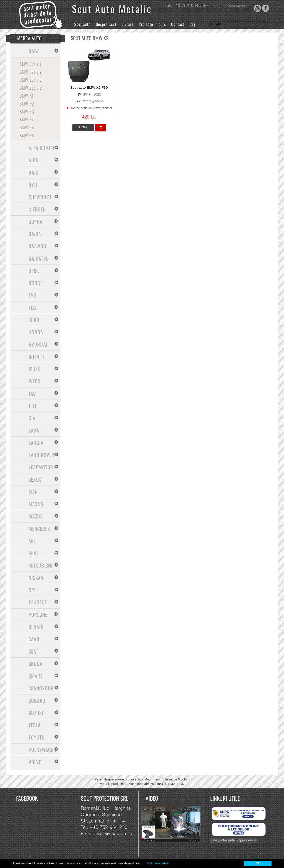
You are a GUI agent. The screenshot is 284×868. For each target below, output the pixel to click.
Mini (33, 553)
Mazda (36, 516)
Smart (36, 676)
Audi (34, 160)
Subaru (37, 700)
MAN (33, 492)
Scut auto (82, 24)
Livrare (128, 24)
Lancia (36, 443)
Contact (178, 24)
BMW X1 (27, 96)
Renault (37, 627)
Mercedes (39, 528)
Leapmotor (41, 467)
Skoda (36, 664)
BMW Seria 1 (30, 64)
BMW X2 (27, 103)
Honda (36, 332)
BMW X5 (27, 127)
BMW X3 (27, 111)
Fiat (33, 307)
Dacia (35, 234)
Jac (32, 393)
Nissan (36, 578)
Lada (34, 430)
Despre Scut (106, 24)
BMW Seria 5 (31, 88)
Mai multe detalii (158, 863)
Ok (258, 863)
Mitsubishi (41, 565)
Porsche (38, 614)
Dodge (36, 283)
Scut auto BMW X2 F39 (89, 88)
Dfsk (34, 271)
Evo (33, 295)
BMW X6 (27, 135)
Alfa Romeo (41, 148)
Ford (34, 320)
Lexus (35, 479)
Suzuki (36, 713)
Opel (34, 590)
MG (32, 541)
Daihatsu (39, 258)
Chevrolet (40, 197)
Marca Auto (30, 38)
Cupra (36, 221)
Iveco (35, 381)
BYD (33, 185)
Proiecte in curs (152, 24)
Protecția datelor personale (234, 841)
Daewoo (37, 246)
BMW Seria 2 (31, 72)
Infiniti (37, 357)
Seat (33, 651)
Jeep (33, 406)
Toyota (36, 737)
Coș (193, 24)
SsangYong (41, 688)
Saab (34, 639)
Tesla (35, 725)
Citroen (37, 209)
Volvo (35, 762)
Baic (33, 172)
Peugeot (38, 602)
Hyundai (38, 344)
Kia (32, 418)
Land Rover (41, 455)
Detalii (83, 128)
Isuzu (35, 369)
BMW (34, 51)
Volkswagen (42, 750)
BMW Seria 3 (31, 80)
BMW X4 (27, 119)
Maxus (36, 504)
